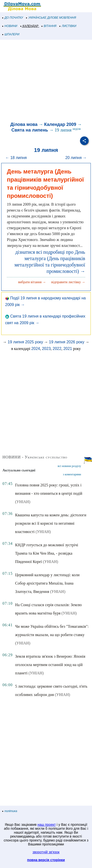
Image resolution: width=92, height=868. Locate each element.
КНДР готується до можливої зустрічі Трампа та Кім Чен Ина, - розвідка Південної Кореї (46, 553)
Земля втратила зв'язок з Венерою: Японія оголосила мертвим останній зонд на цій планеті (50, 665)
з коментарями (72, 474)
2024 (36, 349)
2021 (68, 349)
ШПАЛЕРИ (11, 34)
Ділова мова (24, 124)
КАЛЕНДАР (30, 26)
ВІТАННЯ (49, 26)
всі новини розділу (69, 466)
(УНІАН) (23, 502)
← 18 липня (16, 158)
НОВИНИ (10, 26)
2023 (46, 349)
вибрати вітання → (32, 282)
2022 (57, 349)
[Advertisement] (46, 81)
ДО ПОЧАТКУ (13, 18)
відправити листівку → (68, 282)
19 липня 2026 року (67, 342)
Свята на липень (30, 130)
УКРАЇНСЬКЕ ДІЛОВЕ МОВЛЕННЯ (51, 18)
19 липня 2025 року (25, 342)
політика (10, 811)
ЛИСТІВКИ (68, 26)
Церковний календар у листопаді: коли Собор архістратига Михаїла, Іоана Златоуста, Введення (47, 583)
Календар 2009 (60, 124)
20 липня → (76, 158)
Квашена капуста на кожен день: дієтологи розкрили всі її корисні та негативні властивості (51, 523)
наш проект (47, 825)
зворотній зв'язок (46, 852)
